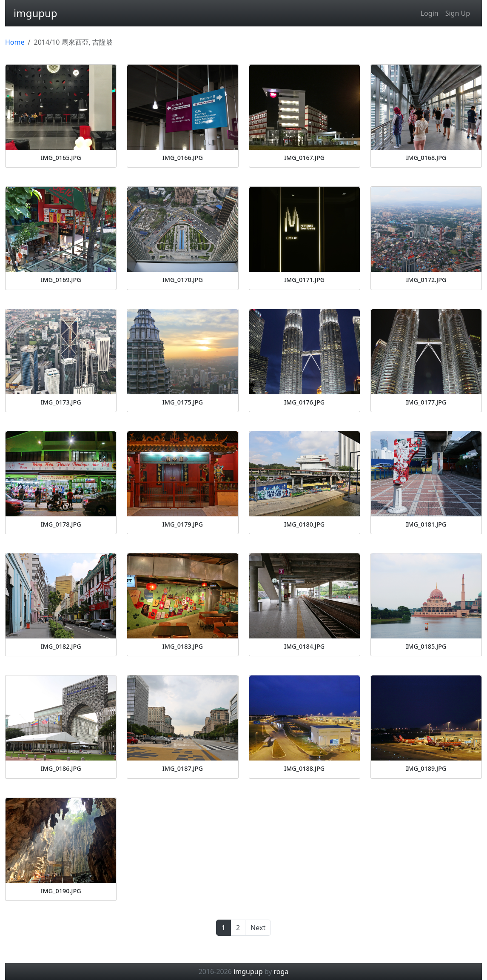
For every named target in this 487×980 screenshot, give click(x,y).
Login (430, 13)
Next (258, 928)
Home (15, 42)
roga (281, 971)
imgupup (36, 13)
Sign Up (458, 13)
